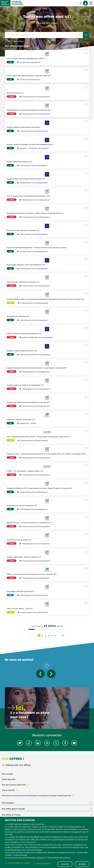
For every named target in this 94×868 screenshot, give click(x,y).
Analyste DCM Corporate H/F (18, 316)
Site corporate (8, 790)
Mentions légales (43, 863)
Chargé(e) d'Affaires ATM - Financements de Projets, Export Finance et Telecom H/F (39, 488)
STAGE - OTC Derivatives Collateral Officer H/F (25, 471)
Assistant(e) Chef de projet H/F (19, 540)
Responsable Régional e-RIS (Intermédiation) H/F (26, 265)
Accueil (8, 41)
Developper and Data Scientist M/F (20, 591)
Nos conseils (7, 774)
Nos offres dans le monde (13, 809)
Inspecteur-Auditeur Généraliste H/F (21, 419)
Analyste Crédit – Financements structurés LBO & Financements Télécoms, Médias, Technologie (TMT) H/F (46, 455)
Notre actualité (9, 779)
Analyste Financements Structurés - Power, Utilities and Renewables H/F (35, 213)
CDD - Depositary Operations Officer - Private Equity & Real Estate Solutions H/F (38, 437)
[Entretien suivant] (51, 674)
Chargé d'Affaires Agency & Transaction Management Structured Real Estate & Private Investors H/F (46, 299)
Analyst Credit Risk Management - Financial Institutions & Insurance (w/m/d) (36, 248)
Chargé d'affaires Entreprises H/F (19, 162)
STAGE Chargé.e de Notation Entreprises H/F (24, 333)
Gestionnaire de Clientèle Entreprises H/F (23, 230)
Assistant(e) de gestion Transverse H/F (22, 505)
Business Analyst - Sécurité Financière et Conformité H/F (29, 523)
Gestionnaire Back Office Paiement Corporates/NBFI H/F (29, 76)
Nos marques (8, 803)
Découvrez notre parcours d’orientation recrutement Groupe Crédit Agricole (36, 795)
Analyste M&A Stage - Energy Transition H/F (24, 557)
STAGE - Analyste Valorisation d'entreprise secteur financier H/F (32, 574)
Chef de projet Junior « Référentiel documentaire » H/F (28, 196)
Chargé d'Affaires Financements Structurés (23, 127)
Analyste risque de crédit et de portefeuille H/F (25, 385)
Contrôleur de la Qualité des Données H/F (23, 282)
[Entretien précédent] (40, 674)
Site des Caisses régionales (14, 785)
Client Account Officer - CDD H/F (20, 609)
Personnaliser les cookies (19, 863)
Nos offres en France (11, 815)
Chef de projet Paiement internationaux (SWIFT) (26, 58)
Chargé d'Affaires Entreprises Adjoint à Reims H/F (26, 179)
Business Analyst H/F (15, 93)
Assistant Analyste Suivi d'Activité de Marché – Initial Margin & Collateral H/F (37, 368)
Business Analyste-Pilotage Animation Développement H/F (30, 144)
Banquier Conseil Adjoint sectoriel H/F (22, 351)
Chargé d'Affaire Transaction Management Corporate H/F (29, 110)
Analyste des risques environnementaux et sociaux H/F (28, 402)
